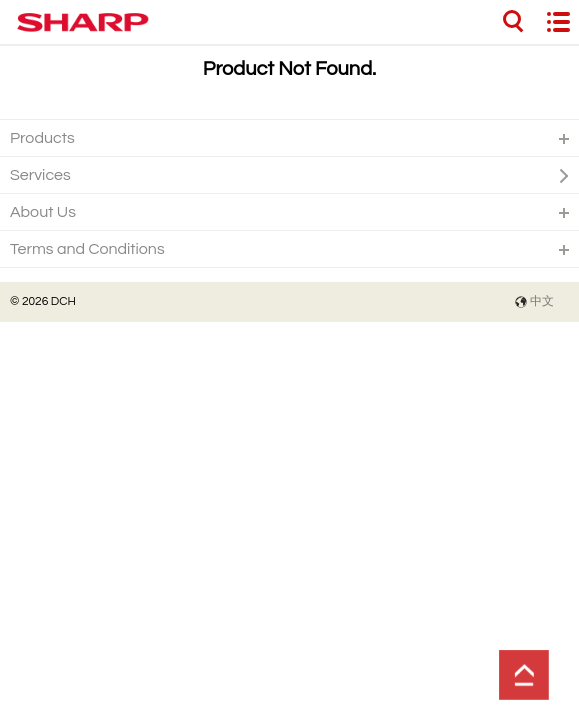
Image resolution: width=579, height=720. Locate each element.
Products (42, 138)
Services (40, 175)
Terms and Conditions (87, 249)
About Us (43, 212)
